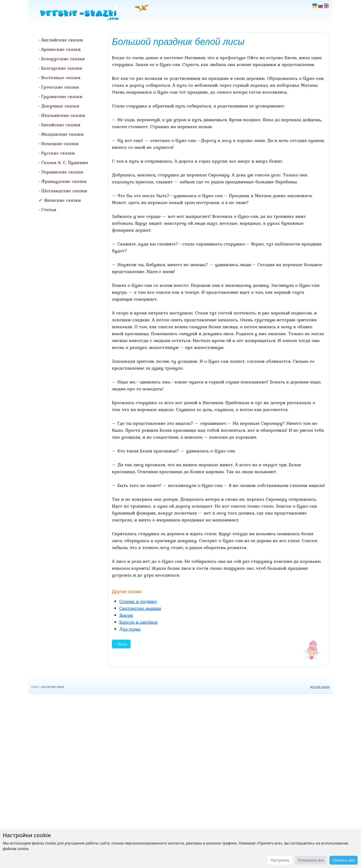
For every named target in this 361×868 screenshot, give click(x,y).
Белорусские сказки (63, 59)
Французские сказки (64, 181)
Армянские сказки (61, 49)
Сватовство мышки (140, 608)
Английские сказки (62, 40)
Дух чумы (130, 629)
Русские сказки (58, 153)
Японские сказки (62, 200)
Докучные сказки (60, 106)
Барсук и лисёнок (138, 622)
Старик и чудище (138, 601)
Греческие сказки (60, 87)
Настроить (280, 860)
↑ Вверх (121, 644)
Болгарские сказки (62, 68)
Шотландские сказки (64, 191)
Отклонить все (311, 860)
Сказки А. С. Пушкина (65, 162)
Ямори (126, 615)
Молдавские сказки (62, 134)
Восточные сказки (61, 78)
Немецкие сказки (60, 144)
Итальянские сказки (63, 115)
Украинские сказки (62, 172)
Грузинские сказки (62, 96)
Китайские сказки (61, 125)
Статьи (49, 210)
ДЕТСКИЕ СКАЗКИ (320, 687)
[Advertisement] (180, 780)
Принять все (344, 860)
